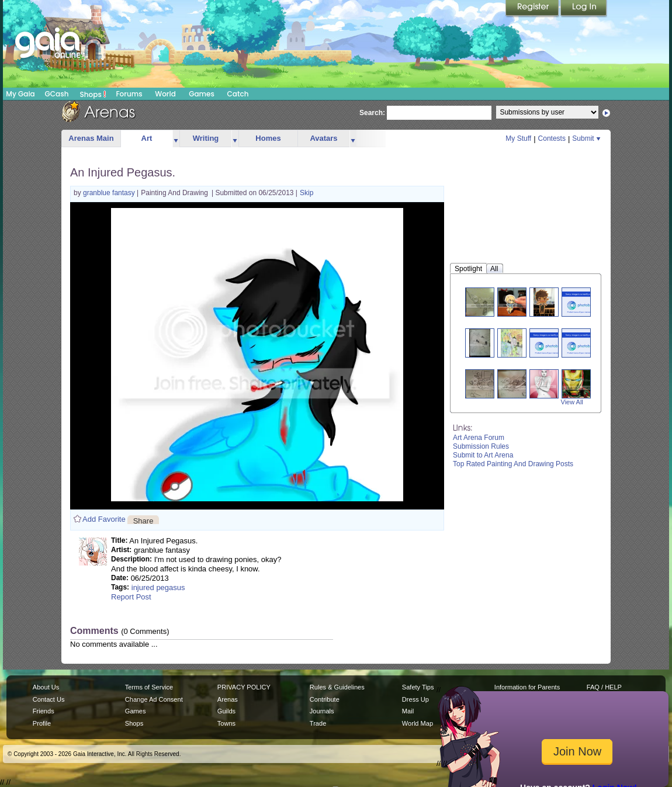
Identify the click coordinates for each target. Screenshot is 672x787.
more (176, 139)
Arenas (228, 699)
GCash (57, 94)
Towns (226, 723)
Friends (44, 711)
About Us (46, 687)
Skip (306, 193)
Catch (238, 94)
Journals (322, 711)
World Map (418, 723)
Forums (129, 94)
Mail (408, 711)
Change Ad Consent (154, 699)
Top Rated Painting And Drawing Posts (513, 464)
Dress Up (415, 699)
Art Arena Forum (479, 438)
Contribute (325, 699)
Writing (206, 138)
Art (147, 138)
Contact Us (49, 699)
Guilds (226, 711)
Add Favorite (104, 519)
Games (202, 94)
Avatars (323, 138)
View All (572, 402)
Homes (268, 138)
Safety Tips (418, 687)
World (165, 94)
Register (533, 9)
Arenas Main (91, 138)
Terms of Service (149, 687)
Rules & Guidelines (337, 687)
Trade (318, 723)
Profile (42, 723)
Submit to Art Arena (483, 455)
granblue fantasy (110, 193)
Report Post (131, 597)
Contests (552, 138)
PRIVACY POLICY (244, 687)
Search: (372, 113)
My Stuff (518, 138)
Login (584, 9)
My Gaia (20, 94)
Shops (93, 94)
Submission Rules (481, 446)
